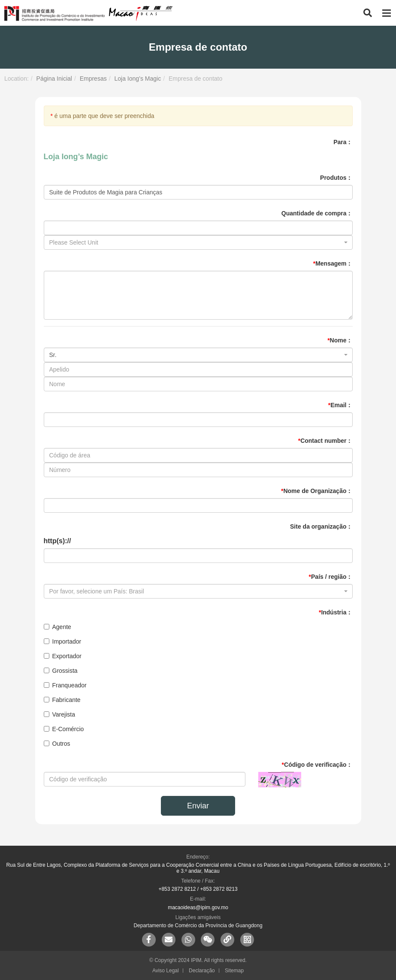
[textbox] (196, 242)
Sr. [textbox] (53, 355)
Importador (63, 641)
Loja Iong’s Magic (138, 79)
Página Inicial (54, 79)
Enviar (198, 806)
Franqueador (65, 685)
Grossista (61, 671)
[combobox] (198, 242)
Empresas (93, 79)
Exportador (63, 656)
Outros (57, 744)
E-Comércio (64, 729)
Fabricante (62, 700)
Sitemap (234, 971)
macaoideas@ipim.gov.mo (198, 907)
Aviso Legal (166, 971)
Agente (57, 627)
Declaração (202, 971)
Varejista (59, 714)
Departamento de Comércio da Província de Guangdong (198, 926)
